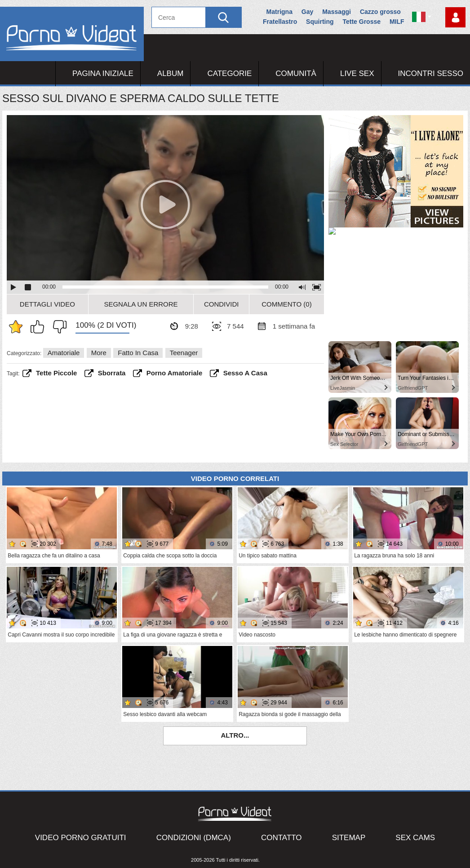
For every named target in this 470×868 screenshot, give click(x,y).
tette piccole (56, 373)
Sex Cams (415, 838)
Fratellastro (280, 22)
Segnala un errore (141, 304)
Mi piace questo (40, 327)
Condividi (222, 304)
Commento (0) (286, 304)
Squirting (320, 22)
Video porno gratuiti (81, 838)
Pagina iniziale (103, 73)
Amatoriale (64, 353)
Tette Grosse (361, 22)
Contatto (282, 838)
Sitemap (349, 838)
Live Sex (357, 73)
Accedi (455, 17)
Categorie (229, 73)
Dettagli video (47, 304)
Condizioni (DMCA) (194, 838)
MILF (397, 22)
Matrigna (279, 12)
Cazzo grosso (380, 12)
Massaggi (337, 12)
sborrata (112, 373)
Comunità (296, 73)
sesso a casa (245, 373)
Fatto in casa (138, 353)
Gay (307, 12)
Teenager (184, 353)
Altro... (235, 735)
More (99, 353)
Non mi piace (58, 327)
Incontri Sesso (431, 73)
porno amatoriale (174, 373)
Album (171, 73)
